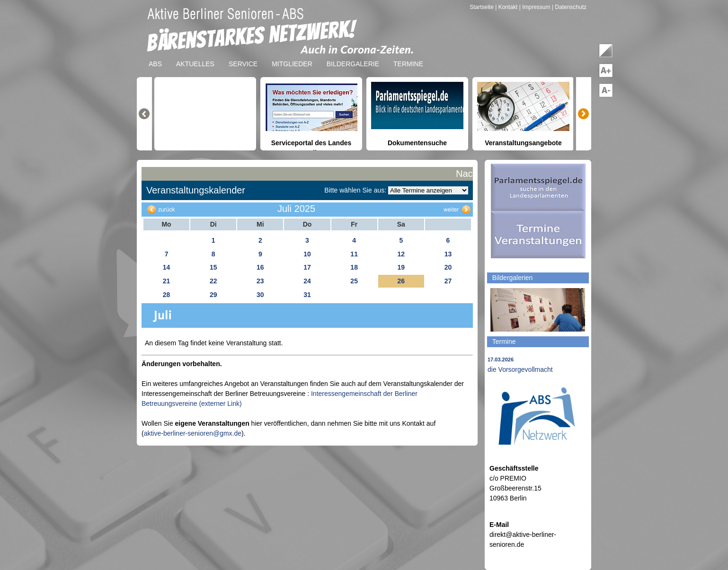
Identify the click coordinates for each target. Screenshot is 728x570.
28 (167, 295)
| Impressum (535, 7)
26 (401, 281)
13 (448, 254)
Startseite (482, 7)
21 (167, 281)
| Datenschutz (569, 7)
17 (307, 267)
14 (167, 267)
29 (213, 295)
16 (260, 267)
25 (354, 281)
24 (307, 281)
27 (448, 281)
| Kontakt (507, 7)
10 (307, 254)
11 (354, 254)
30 (260, 295)
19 (401, 267)
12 (401, 254)
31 (307, 295)
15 (213, 267)
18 (354, 267)
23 (260, 281)
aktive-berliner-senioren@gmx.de (193, 433)
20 (448, 267)
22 (213, 281)
